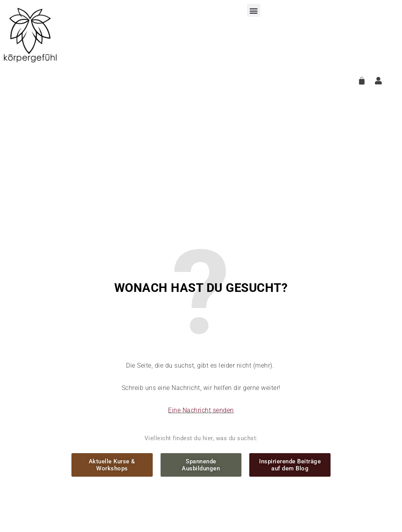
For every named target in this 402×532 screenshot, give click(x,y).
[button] (254, 10)
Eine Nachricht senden (201, 410)
